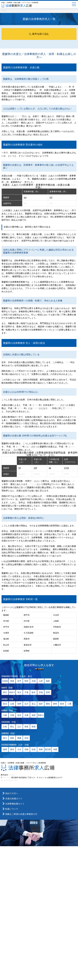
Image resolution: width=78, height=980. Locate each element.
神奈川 (12, 692)
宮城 (34, 681)
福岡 (5, 749)
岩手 (19, 681)
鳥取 (26, 727)
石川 (26, 704)
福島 (48, 681)
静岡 (55, 704)
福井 (41, 704)
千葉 (26, 692)
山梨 (12, 704)
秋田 (26, 681)
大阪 (5, 715)
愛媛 (19, 738)
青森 (12, 681)
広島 (5, 727)
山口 (19, 727)
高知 (26, 738)
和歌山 (41, 715)
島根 (34, 727)
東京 (5, 692)
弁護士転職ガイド (14, 798)
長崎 (41, 749)
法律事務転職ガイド (15, 804)
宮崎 (26, 749)
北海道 (5, 681)
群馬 (48, 692)
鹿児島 (48, 749)
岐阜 (62, 704)
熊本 (12, 749)
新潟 (5, 704)
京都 (12, 715)
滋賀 (34, 715)
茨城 (41, 692)
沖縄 (55, 749)
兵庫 (26, 715)
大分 (19, 749)
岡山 (12, 727)
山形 (41, 681)
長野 (19, 704)
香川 (5, 738)
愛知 (48, 704)
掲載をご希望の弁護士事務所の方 (21, 814)
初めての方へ (12, 793)
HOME (4, 11)
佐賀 (34, 749)
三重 (69, 704)
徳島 (12, 738)
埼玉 (19, 692)
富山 (34, 704)
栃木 (34, 692)
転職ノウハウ (12, 809)
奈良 (19, 715)
